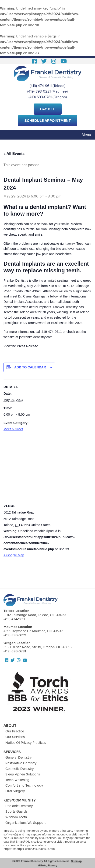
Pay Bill (48, 109)
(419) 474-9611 (41, 86)
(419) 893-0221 (39, 91)
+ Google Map (14, 555)
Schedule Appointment (48, 121)
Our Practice (15, 731)
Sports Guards (16, 811)
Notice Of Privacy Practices (26, 743)
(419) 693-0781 (40, 97)
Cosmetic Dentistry (19, 769)
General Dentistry (18, 758)
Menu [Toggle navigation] (86, 135)
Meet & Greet (13, 429)
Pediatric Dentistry (19, 806)
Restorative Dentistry (21, 763)
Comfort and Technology (24, 785)
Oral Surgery (15, 791)
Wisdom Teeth (16, 817)
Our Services (15, 737)
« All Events (14, 154)
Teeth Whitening (17, 780)
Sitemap (76, 861)
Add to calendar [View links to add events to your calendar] (30, 367)
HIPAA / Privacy (47, 865)
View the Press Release (21, 346)
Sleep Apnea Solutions (23, 774)
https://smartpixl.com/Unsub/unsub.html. (30, 849)
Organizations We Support (25, 823)
